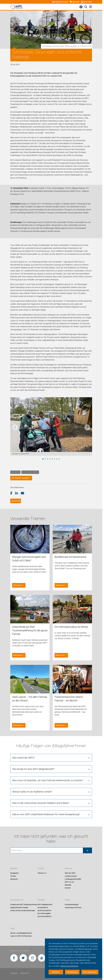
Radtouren (14, 879)
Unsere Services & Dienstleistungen (23, 911)
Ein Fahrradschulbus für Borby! (71, 627)
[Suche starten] (87, 850)
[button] (13, 493)
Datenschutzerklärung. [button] (69, 966)
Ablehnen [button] (56, 972)
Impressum (14, 973)
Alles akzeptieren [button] (90, 972)
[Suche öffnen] (86, 7)
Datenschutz (25, 973)
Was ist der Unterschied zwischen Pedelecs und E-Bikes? (41, 803)
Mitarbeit (68, 885)
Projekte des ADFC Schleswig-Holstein (24, 905)
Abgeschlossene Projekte (19, 908)
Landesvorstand (71, 876)
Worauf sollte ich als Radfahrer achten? (32, 792)
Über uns (68, 868)
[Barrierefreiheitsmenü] (81, 7)
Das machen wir (17, 900)
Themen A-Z (42, 873)
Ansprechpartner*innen (73, 908)
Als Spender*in (43, 908)
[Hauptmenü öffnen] (91, 7)
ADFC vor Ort (69, 882)
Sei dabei (41, 900)
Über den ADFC (70, 873)
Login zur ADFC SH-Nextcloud (21, 936)
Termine (13, 876)
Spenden (75, 2)
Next (87, 427)
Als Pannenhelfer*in (45, 916)
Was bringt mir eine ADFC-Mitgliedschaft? (33, 769)
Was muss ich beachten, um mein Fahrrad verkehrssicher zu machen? (48, 780)
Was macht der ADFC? (24, 758)
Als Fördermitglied (44, 914)
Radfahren (15, 472)
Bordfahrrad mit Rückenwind (70, 557)
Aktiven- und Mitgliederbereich (21, 933)
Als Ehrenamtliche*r (45, 911)
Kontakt (68, 888)
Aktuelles (14, 868)
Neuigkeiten (14, 873)
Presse (67, 900)
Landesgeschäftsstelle (73, 879)
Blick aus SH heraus (30, 472)
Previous (15, 427)
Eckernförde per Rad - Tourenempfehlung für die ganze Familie (30, 630)
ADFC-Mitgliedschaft (45, 905)
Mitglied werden (60, 2)
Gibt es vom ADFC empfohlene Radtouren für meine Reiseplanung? (46, 814)
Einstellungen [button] (72, 972)
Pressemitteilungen (72, 905)
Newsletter (87, 2)
